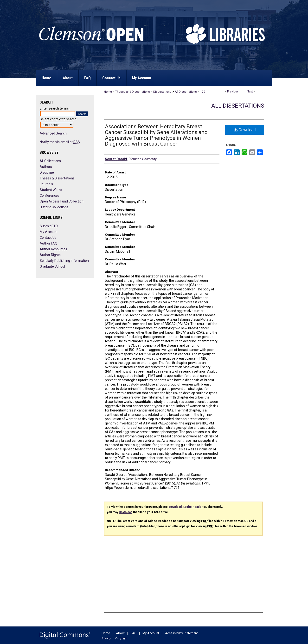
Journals (46, 184)
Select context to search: (58, 119)
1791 (204, 92)
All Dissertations (186, 92)
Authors (46, 167)
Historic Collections (54, 207)
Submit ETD (49, 226)
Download (245, 130)
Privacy (106, 638)
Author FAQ (48, 243)
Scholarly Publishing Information (64, 261)
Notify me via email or (60, 142)
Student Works (51, 190)
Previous (233, 92)
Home (108, 92)
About (120, 633)
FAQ (134, 633)
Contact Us (48, 238)
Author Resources (53, 249)
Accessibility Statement (181, 633)
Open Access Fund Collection (62, 201)
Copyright (121, 638)
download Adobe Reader (186, 507)
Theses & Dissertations (57, 178)
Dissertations (162, 92)
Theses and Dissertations (133, 92)
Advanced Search (53, 133)
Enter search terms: (55, 108)
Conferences (50, 196)
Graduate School (52, 266)
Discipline (47, 172)
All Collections (50, 161)
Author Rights (50, 255)
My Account (49, 232)
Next (250, 92)
